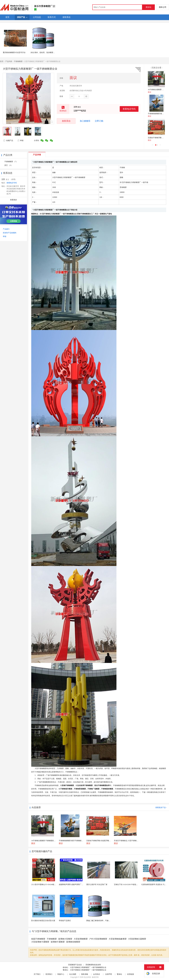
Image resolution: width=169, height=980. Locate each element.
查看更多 (13, 200)
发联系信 (66, 121)
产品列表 (9, 61)
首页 (2, 61)
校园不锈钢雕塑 (38, 939)
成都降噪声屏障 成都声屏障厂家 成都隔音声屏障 (77, 884)
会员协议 (97, 974)
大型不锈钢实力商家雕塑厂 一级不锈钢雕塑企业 (88, 967)
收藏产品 (8, 141)
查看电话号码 (129, 109)
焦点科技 (87, 977)
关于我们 (37, 974)
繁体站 (119, 974)
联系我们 (49, 974)
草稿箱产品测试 (65, 921)
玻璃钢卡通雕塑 (58, 942)
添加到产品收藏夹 (10, 233)
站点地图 (73, 974)
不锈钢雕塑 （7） (11, 162)
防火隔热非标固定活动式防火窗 (43, 921)
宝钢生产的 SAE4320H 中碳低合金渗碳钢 (129, 884)
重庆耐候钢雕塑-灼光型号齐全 (14, 52)
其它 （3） (8, 165)
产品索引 (6, 229)
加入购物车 (85, 121)
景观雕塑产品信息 (75, 965)
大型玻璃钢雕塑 (81, 939)
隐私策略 (85, 974)
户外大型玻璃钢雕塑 (98, 939)
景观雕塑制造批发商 (93, 965)
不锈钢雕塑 (18, 61)
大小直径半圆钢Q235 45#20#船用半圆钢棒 (47, 884)
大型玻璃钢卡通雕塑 (40, 942)
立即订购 (99, 121)
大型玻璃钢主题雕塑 (137, 939)
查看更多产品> (161, 808)
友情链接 (131, 974)
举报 (20, 141)
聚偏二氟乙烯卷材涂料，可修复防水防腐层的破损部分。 (108, 921)
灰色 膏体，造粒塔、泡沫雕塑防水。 (44, 52)
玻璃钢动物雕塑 (73, 942)
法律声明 (109, 974)
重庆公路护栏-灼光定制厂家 (97, 884)
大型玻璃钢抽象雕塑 (118, 939)
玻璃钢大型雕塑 (65, 939)
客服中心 (61, 974)
